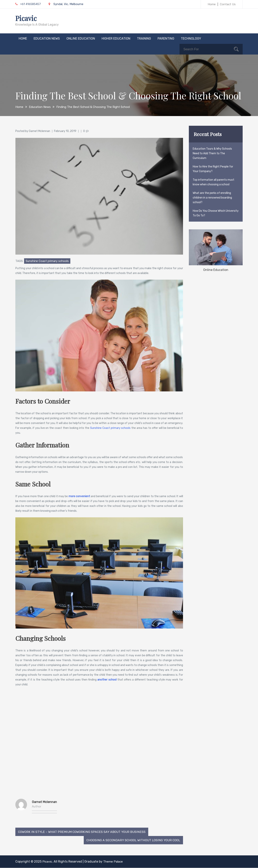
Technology (191, 38)
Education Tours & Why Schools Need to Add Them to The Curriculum (212, 153)
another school (107, 679)
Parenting (166, 38)
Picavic (27, 18)
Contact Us (228, 4)
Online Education (81, 38)
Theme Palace (114, 862)
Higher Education (116, 38)
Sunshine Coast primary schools (47, 261)
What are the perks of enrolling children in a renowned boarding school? (212, 197)
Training (144, 38)
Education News (47, 38)
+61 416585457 (28, 4)
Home (212, 4)
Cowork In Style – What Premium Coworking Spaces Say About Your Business (81, 832)
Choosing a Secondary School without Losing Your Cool (133, 840)
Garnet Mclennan (39, 131)
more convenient (79, 496)
